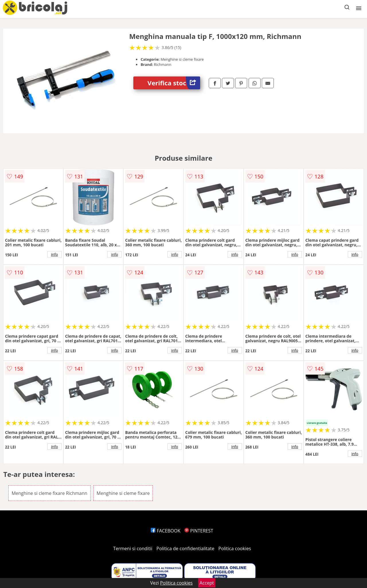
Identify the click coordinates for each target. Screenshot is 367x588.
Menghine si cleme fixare (123, 493)
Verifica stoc (174, 83)
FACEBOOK (166, 531)
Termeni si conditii (133, 548)
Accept (207, 583)
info (54, 254)
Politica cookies (235, 548)
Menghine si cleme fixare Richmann (49, 493)
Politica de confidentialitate (186, 548)
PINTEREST (199, 531)
